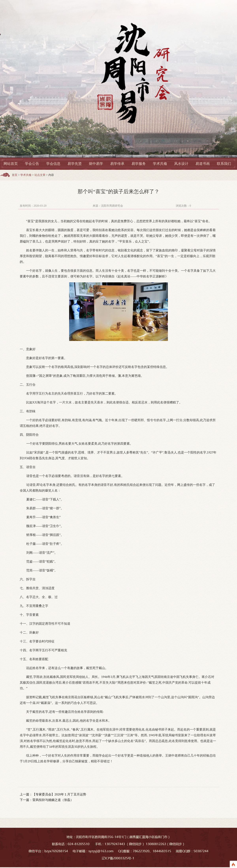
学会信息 (53, 164)
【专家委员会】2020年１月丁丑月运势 (59, 794)
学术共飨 (160, 164)
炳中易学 (96, 164)
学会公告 (32, 164)
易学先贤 (75, 164)
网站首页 (11, 164)
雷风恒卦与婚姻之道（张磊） (53, 800)
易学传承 (117, 164)
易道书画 (203, 164)
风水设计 (181, 164)
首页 (15, 175)
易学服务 (139, 164)
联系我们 (224, 164)
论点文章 (40, 175)
